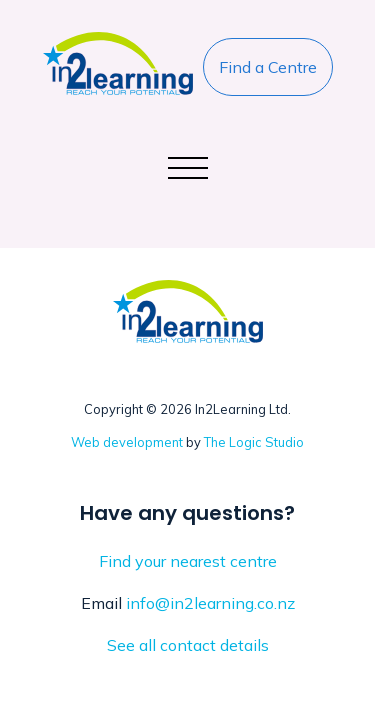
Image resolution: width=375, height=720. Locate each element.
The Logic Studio (254, 442)
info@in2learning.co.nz (210, 603)
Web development (127, 442)
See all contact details (188, 645)
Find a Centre (268, 67)
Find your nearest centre (188, 561)
